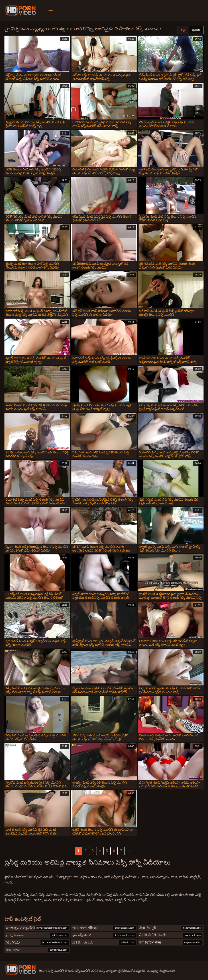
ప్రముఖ (196, 30)
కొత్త (183, 30)
